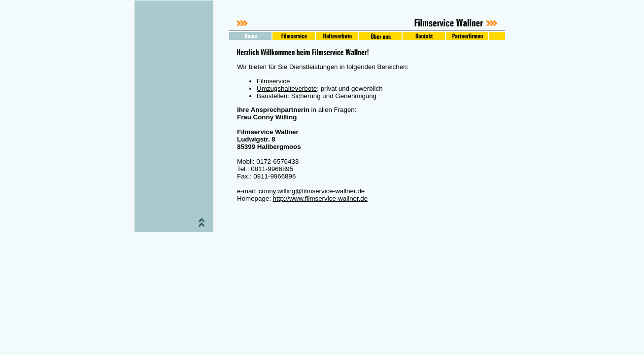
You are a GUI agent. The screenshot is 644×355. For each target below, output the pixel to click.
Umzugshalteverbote (287, 89)
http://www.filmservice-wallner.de (321, 198)
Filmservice (273, 81)
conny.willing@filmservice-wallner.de (312, 191)
